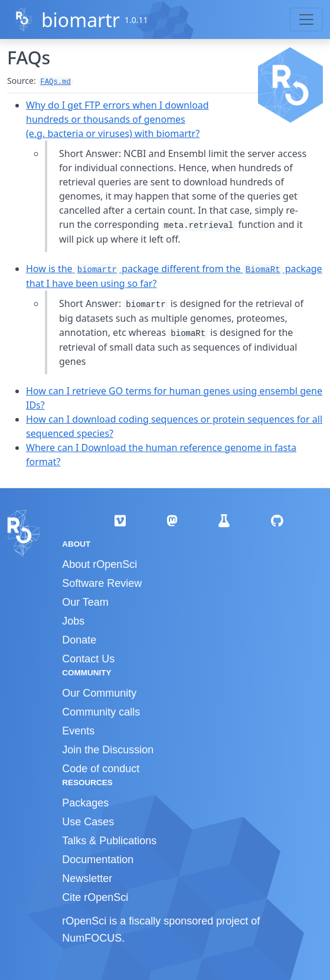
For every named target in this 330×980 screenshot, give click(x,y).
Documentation (98, 860)
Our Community (99, 693)
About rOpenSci (99, 564)
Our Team (85, 602)
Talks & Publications (109, 841)
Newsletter (87, 878)
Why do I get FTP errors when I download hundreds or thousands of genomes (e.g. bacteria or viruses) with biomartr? (117, 119)
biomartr (81, 20)
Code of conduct (101, 769)
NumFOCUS (92, 938)
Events (78, 731)
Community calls (101, 712)
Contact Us (88, 659)
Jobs (73, 621)
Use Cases (88, 822)
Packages (85, 803)
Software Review (102, 583)
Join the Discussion (108, 750)
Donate (79, 640)
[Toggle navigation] (306, 19)
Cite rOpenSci (95, 897)
